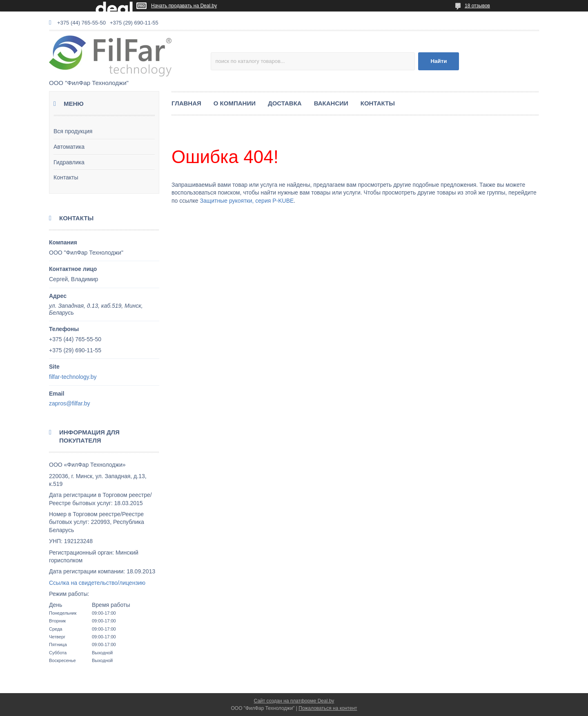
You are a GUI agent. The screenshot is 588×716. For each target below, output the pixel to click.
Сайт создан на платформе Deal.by (294, 701)
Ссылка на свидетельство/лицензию (97, 583)
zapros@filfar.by (70, 403)
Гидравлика (69, 162)
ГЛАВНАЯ (186, 103)
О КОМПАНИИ (235, 103)
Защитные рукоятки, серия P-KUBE (247, 201)
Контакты (66, 177)
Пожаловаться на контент (328, 708)
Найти (439, 61)
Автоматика (69, 147)
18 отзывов (477, 6)
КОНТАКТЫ (378, 103)
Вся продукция (73, 131)
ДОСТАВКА (285, 103)
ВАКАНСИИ (331, 103)
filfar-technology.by (73, 377)
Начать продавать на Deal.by (184, 6)
